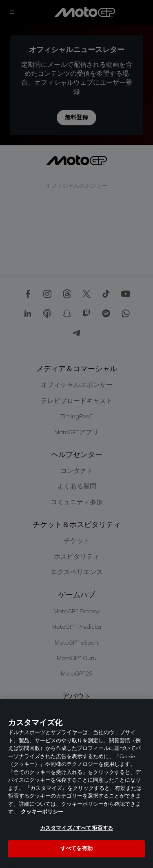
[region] (76, 784)
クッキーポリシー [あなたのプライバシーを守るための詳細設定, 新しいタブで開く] (42, 812)
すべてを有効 (76, 849)
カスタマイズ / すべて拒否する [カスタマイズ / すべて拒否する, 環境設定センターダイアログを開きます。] (76, 828)
